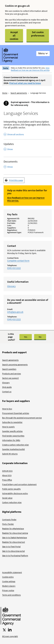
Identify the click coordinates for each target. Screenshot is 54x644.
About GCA (7, 475)
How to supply (8, 427)
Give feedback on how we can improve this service (30, 69)
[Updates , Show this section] (28, 147)
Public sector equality (11, 489)
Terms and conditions (11, 595)
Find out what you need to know (25, 83)
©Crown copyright (10, 636)
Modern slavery (9, 586)
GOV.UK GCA (7, 471)
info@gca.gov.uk (15, 312)
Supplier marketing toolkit (13, 449)
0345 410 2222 (14, 268)
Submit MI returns (10, 454)
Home (5, 93)
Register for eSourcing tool (14, 542)
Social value (7, 498)
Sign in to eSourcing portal (13, 551)
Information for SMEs (11, 440)
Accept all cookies (14, 36)
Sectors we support (10, 378)
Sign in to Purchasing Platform (15, 556)
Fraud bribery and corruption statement (19, 484)
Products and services (12, 374)
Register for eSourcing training (15, 533)
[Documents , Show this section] (28, 164)
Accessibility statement (12, 572)
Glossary (11, 286)
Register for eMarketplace (13, 529)
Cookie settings (9, 581)
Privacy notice (8, 590)
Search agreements (19, 93)
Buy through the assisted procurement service (22, 418)
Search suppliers (9, 369)
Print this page (16, 180)
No (40, 337)
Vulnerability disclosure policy (15, 493)
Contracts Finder (9, 520)
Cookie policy (8, 577)
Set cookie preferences (38, 34)
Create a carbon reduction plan (15, 445)
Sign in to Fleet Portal (11, 547)
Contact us (7, 392)
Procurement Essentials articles (16, 413)
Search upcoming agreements (15, 365)
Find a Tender (8, 524)
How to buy (7, 409)
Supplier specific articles (12, 431)
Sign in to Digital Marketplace (15, 538)
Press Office (7, 480)
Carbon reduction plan (12, 502)
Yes (26, 337)
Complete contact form (18, 261)
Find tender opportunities (13, 436)
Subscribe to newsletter (12, 422)
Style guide (7, 387)
